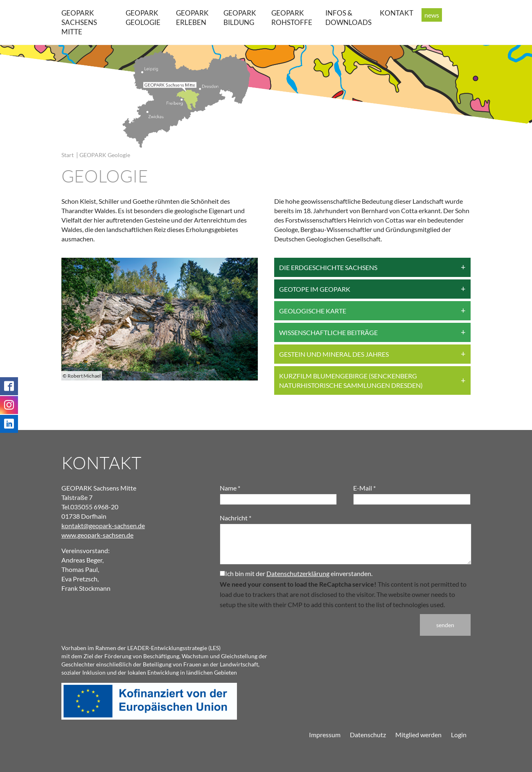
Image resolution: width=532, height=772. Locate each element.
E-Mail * (364, 488)
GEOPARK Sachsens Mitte (79, 22)
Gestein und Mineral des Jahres (334, 354)
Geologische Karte (313, 311)
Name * (230, 488)
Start (68, 155)
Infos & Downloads (348, 18)
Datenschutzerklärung (298, 573)
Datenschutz (368, 735)
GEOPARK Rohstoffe (292, 18)
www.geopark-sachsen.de (97, 535)
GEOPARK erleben (192, 18)
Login (459, 735)
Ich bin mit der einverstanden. (296, 573)
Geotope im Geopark (315, 289)
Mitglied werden (418, 735)
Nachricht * (236, 518)
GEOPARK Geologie (143, 18)
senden (445, 625)
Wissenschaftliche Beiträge (328, 332)
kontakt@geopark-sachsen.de (103, 526)
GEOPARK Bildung (240, 18)
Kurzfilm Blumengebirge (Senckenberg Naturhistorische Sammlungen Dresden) (351, 380)
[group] (160, 319)
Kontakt (397, 13)
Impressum (325, 735)
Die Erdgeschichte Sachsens (328, 267)
